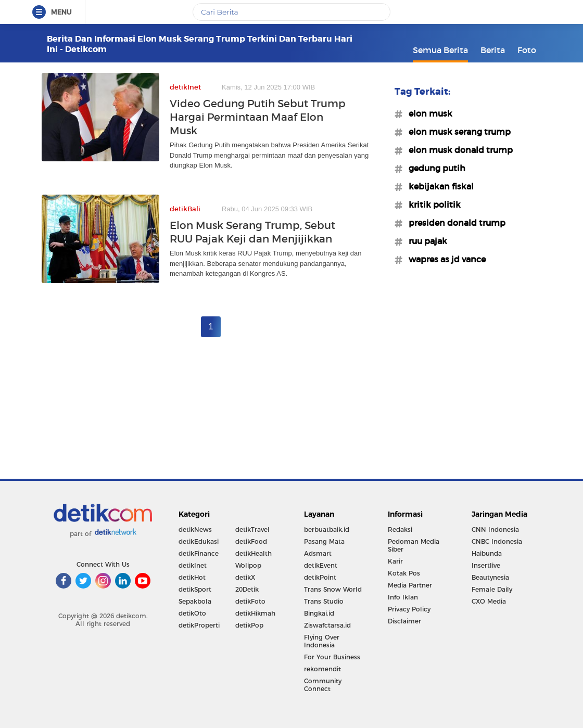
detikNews (195, 529)
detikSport (195, 589)
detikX (245, 577)
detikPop (249, 625)
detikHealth (254, 553)
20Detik (247, 589)
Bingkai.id (319, 613)
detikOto (192, 613)
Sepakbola (195, 601)
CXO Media (489, 601)
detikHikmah (255, 613)
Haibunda (487, 553)
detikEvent (321, 565)
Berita (493, 50)
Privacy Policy (409, 609)
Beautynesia (490, 577)
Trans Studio (324, 601)
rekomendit (322, 669)
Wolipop (248, 565)
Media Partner (410, 585)
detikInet (193, 565)
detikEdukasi (199, 541)
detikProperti (199, 625)
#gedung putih (434, 168)
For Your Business (332, 657)
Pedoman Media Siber (414, 545)
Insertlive (486, 565)
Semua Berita (440, 50)
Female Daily (492, 589)
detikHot (192, 577)
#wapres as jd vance (444, 259)
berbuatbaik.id (327, 529)
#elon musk (427, 113)
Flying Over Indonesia (322, 641)
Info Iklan (403, 597)
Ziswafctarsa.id (327, 625)
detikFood (251, 541)
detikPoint (320, 577)
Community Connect (323, 685)
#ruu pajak (425, 241)
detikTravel (252, 529)
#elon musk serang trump (457, 132)
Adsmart (318, 553)
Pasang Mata (324, 541)
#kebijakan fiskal (438, 186)
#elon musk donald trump (458, 150)
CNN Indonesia (495, 529)
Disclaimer (404, 621)
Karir (395, 561)
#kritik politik (432, 205)
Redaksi (400, 529)
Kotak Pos (404, 573)
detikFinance (199, 553)
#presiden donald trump (454, 223)
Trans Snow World (333, 589)
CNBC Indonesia (497, 541)
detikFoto (250, 601)
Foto (527, 50)
